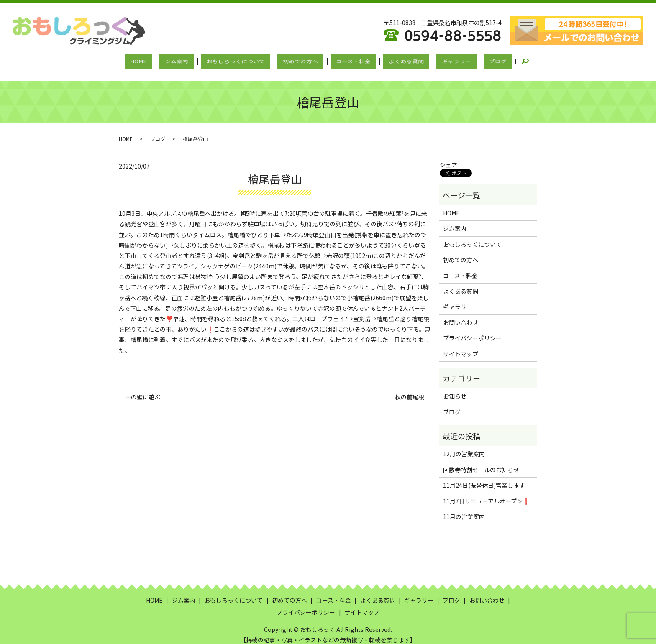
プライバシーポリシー (472, 330)
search (505, 60)
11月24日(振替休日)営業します (484, 478)
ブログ (476, 60)
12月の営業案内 (464, 447)
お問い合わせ (461, 315)
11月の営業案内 (464, 509)
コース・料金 (350, 60)
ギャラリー (441, 60)
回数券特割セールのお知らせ (481, 462)
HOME (160, 60)
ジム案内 (192, 60)
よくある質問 (397, 60)
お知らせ (455, 389)
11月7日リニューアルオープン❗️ (486, 493)
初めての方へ (303, 60)
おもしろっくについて (245, 60)
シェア (448, 157)
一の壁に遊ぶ (143, 390)
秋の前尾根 (410, 390)
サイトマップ (461, 346)
